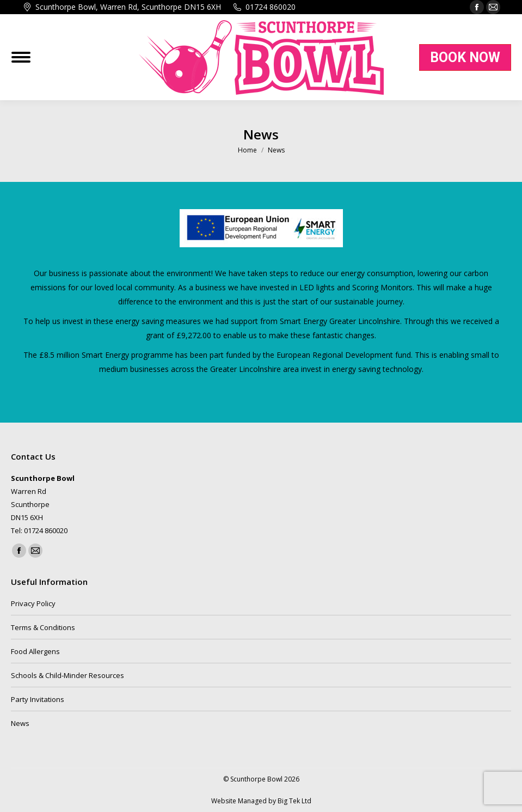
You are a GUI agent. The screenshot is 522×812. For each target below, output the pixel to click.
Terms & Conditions (43, 627)
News (20, 723)
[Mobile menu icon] (21, 57)
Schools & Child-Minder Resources (67, 675)
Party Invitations (38, 699)
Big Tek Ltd (294, 801)
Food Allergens (35, 651)
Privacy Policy (33, 603)
